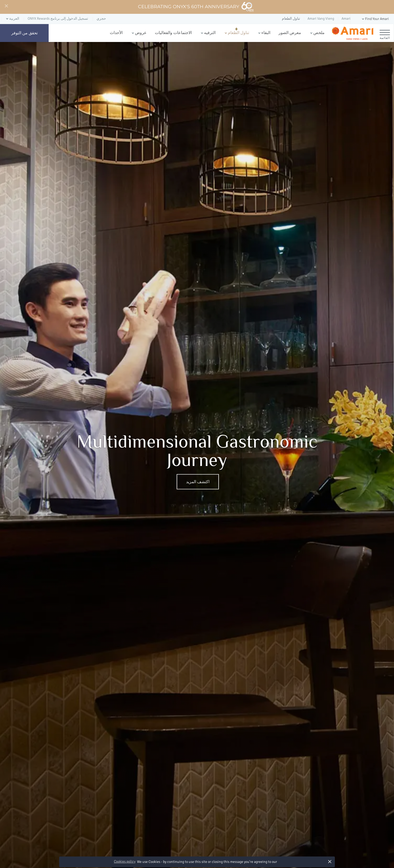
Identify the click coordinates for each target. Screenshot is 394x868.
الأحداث (116, 33)
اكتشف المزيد (198, 482)
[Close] (6, 6)
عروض (141, 33)
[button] (375, 19)
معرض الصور (290, 33)
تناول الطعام (238, 33)
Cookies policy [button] (125, 861)
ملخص (319, 33)
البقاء (266, 33)
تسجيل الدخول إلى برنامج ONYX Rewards (58, 19)
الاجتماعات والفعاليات (173, 33)
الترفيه (210, 33)
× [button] (330, 861)
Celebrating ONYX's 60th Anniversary (196, 7)
